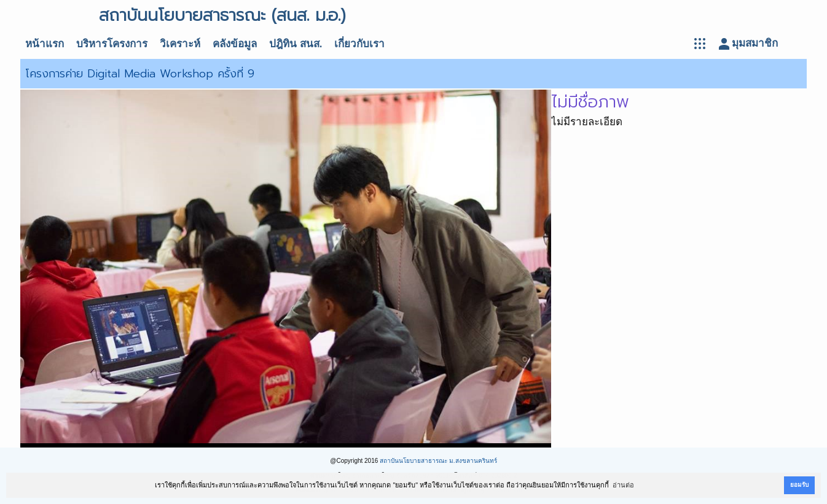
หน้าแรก (45, 44)
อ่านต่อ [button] (623, 485)
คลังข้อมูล (235, 44)
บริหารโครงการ (112, 44)
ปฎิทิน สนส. (296, 44)
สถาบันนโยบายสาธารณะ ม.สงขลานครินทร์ (438, 461)
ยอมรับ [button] (799, 485)
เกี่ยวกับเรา (359, 44)
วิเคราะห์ (180, 44)
